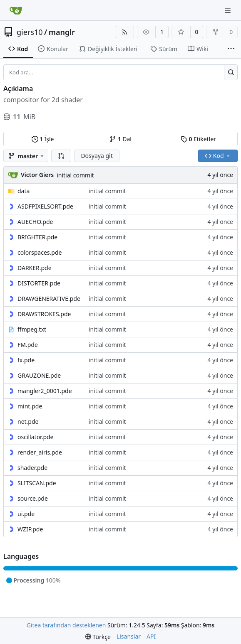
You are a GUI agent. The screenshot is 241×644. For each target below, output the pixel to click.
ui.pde (26, 514)
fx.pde (26, 360)
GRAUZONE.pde (39, 375)
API (151, 636)
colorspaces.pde (40, 252)
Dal (120, 139)
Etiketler (198, 139)
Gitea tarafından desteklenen (66, 625)
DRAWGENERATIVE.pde (49, 299)
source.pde (33, 498)
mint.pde (30, 406)
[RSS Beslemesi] (124, 32)
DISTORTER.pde (39, 283)
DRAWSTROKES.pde (44, 314)
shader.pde (32, 468)
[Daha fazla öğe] (231, 49)
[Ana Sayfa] (16, 10)
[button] (61, 156)
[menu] (98, 637)
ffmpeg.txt (32, 329)
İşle (43, 139)
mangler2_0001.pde (45, 391)
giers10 (30, 32)
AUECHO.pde (35, 222)
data (24, 191)
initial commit (75, 175)
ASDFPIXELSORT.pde (45, 206)
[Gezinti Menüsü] (229, 10)
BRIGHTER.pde (37, 237)
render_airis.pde (40, 452)
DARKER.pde (35, 268)
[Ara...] (231, 72)
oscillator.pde (36, 437)
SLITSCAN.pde (37, 483)
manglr (62, 32)
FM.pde (28, 345)
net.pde (28, 422)
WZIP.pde (30, 529)
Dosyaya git (97, 156)
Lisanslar (129, 636)
